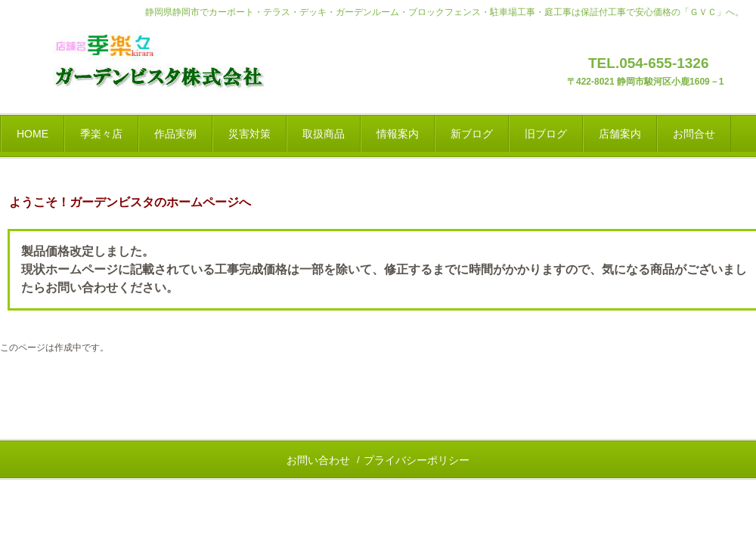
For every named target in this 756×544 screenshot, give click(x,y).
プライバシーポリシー (417, 460)
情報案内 (398, 134)
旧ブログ (546, 134)
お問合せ (694, 134)
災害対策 (249, 134)
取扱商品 (324, 134)
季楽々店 (101, 134)
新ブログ (472, 134)
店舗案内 (620, 134)
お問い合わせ (318, 460)
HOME (33, 134)
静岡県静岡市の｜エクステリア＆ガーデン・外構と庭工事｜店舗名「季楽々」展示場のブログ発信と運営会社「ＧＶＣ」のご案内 (174, 64)
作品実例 (175, 134)
